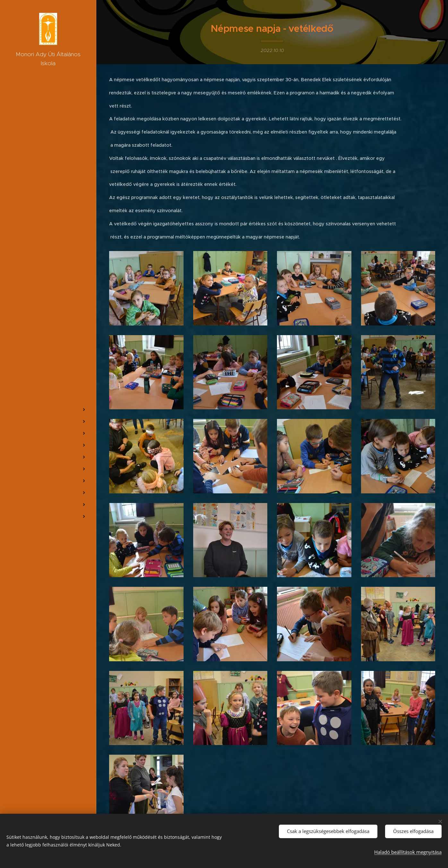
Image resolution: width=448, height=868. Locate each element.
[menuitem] (48, 379)
